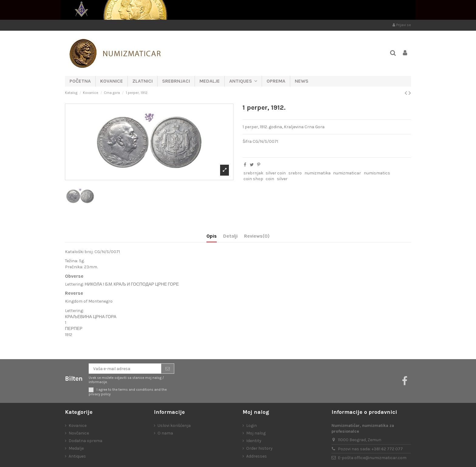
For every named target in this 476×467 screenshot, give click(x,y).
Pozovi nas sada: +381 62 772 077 (370, 449)
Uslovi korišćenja (174, 426)
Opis (212, 236)
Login (252, 426)
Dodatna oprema (85, 441)
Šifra (247, 141)
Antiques (77, 456)
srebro (295, 173)
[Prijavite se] (168, 369)
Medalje (76, 448)
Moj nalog (256, 433)
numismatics (377, 173)
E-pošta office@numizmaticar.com (372, 458)
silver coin (276, 173)
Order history (259, 448)
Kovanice (78, 426)
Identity (254, 441)
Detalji (230, 236)
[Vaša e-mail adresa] (125, 369)
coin (270, 179)
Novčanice (79, 433)
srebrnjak (253, 173)
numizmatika (318, 173)
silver (282, 179)
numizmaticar (347, 173)
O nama (165, 433)
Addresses (257, 456)
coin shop (253, 179)
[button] (243, 81)
